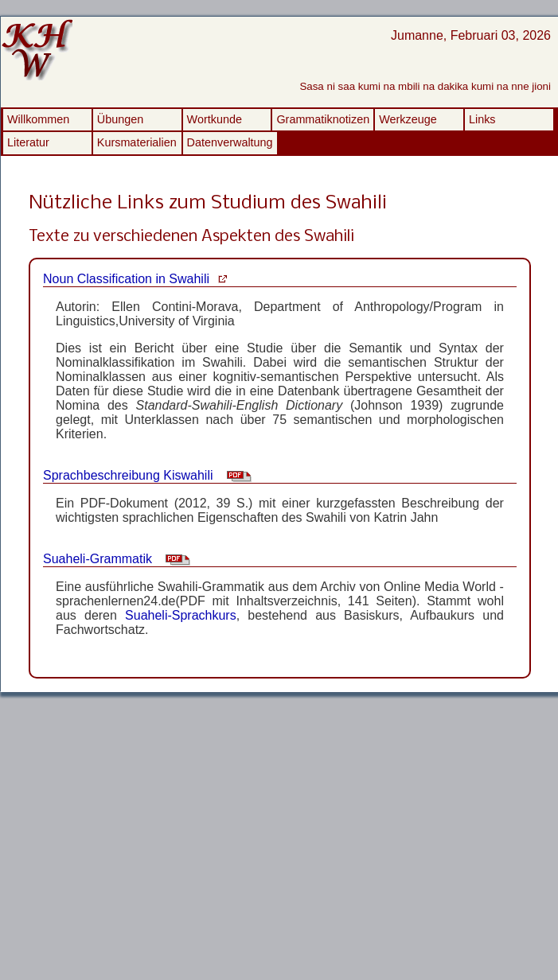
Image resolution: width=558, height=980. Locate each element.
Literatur (28, 142)
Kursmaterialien (137, 142)
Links (482, 119)
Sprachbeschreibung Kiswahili (128, 475)
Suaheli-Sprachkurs (181, 615)
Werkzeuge (408, 119)
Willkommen (38, 119)
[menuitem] (47, 120)
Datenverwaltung (230, 142)
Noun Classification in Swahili (126, 279)
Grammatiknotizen (323, 119)
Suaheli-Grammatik (98, 559)
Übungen (120, 119)
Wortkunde (215, 119)
